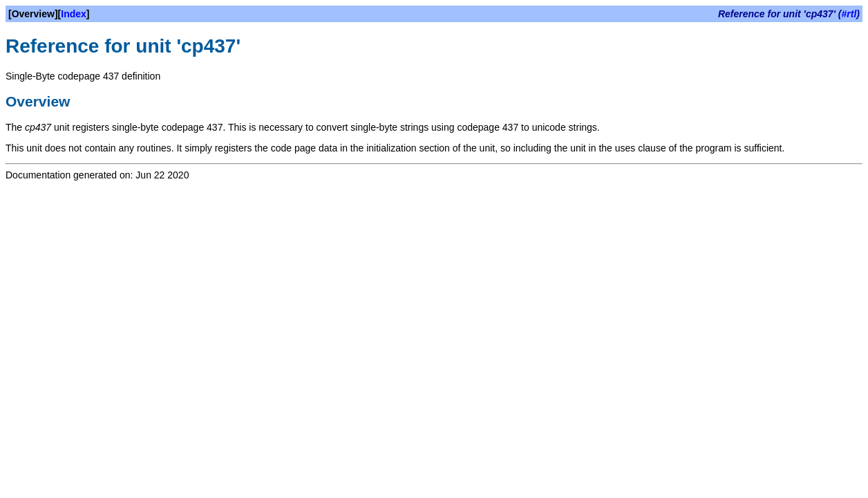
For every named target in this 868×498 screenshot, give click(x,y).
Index (74, 14)
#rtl (849, 14)
